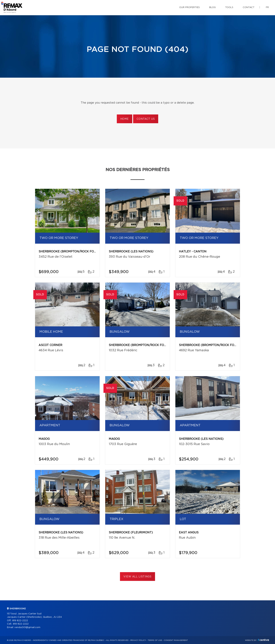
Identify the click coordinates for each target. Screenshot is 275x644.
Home (125, 119)
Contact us (146, 119)
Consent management (176, 640)
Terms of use (155, 640)
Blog (212, 7)
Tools (229, 7)
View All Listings (137, 577)
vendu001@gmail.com (27, 627)
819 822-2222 (20, 621)
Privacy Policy (138, 640)
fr (267, 7)
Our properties (190, 7)
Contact (249, 7)
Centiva (263, 640)
